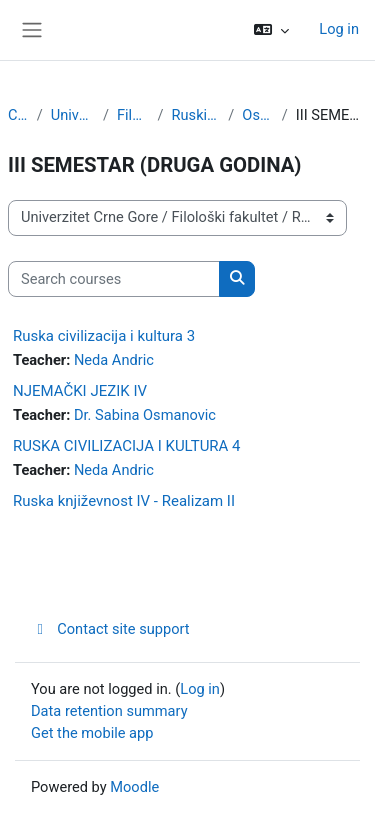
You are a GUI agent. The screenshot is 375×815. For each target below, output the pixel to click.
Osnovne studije (257, 115)
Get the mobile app (92, 733)
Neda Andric (114, 360)
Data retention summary (109, 711)
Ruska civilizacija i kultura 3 (104, 336)
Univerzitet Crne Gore (73, 115)
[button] (271, 30)
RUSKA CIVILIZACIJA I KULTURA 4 (127, 446)
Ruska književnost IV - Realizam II (124, 501)
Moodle (134, 787)
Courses (18, 115)
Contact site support (110, 629)
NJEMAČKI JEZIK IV (80, 391)
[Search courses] (114, 279)
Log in (339, 29)
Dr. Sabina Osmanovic (145, 415)
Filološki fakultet (133, 115)
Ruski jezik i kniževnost (196, 115)
